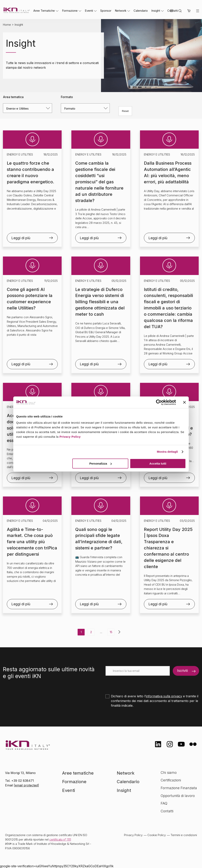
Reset (125, 111)
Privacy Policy (70, 437)
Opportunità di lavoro (178, 796)
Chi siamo (169, 773)
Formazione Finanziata (179, 788)
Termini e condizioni (184, 835)
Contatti (167, 811)
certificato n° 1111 (60, 839)
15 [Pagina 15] (111, 632)
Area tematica (13, 97)
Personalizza (101, 463)
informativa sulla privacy (164, 696)
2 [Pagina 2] (91, 632)
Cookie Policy (157, 835)
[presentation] (135, 683)
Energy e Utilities (20, 154)
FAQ (164, 803)
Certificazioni (171, 780)
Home (7, 25)
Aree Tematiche (44, 11)
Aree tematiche (78, 773)
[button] (189, 11)
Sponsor (106, 11)
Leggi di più (21, 238)
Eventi (89, 11)
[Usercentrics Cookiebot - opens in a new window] (159, 402)
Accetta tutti (158, 463)
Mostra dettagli (167, 452)
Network (121, 11)
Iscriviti (182, 671)
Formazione (70, 11)
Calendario (141, 11)
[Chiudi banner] (184, 402)
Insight (156, 11)
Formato (67, 97)
